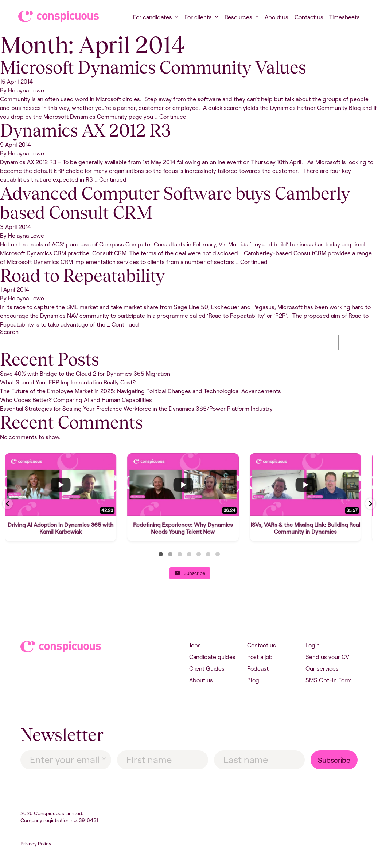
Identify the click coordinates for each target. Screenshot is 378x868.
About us (276, 17)
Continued (173, 117)
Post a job (260, 657)
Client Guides (207, 668)
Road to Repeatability (82, 276)
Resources (238, 17)
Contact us (309, 17)
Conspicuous (52, 16)
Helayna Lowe (26, 90)
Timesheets (344, 17)
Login (313, 645)
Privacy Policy (36, 844)
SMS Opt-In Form (329, 680)
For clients (198, 17)
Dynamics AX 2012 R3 (85, 130)
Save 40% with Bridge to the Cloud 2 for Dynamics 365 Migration (85, 374)
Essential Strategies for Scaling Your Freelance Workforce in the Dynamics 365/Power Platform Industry (136, 409)
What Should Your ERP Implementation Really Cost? (68, 382)
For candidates (153, 17)
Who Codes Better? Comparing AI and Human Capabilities (76, 400)
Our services (322, 668)
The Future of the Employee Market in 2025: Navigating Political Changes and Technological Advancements (141, 391)
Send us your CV (327, 657)
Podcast (258, 668)
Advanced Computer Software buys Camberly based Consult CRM (175, 203)
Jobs (195, 645)
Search (9, 332)
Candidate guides (212, 657)
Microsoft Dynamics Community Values (153, 67)
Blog (253, 680)
